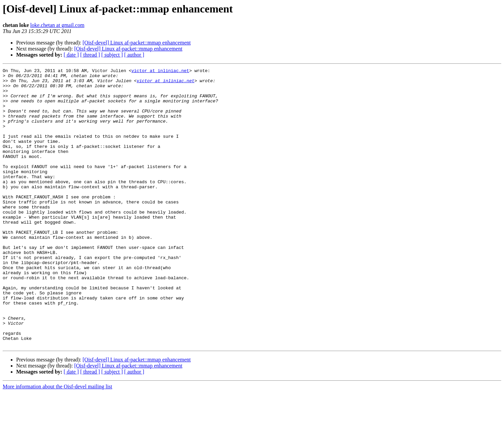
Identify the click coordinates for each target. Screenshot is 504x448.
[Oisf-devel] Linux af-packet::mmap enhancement (137, 43)
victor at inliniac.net (160, 71)
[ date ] (71, 55)
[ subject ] (112, 55)
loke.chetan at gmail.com (57, 25)
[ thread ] (90, 55)
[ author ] (134, 55)
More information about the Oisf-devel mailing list (57, 442)
